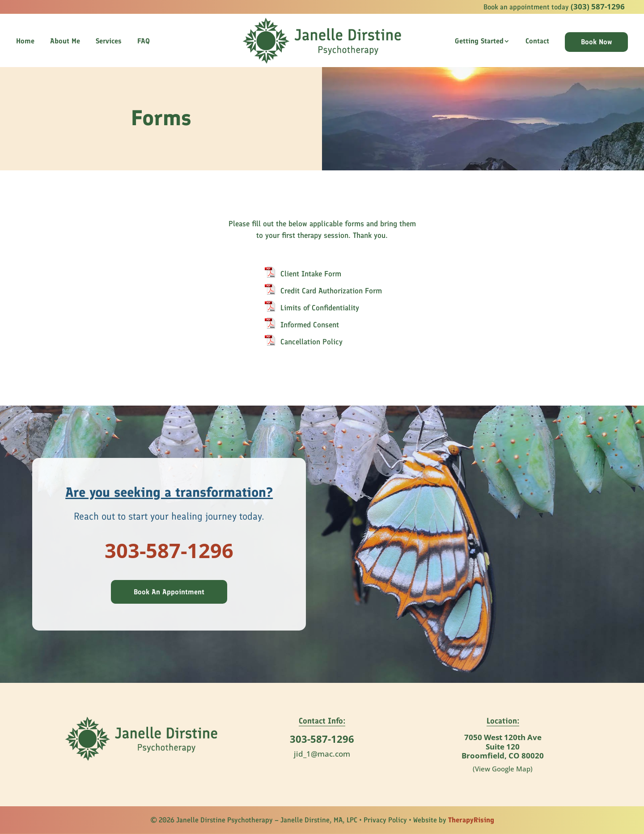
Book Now (596, 42)
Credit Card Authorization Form (331, 291)
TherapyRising (471, 820)
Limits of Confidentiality (320, 308)
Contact (537, 41)
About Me (65, 41)
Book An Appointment (169, 592)
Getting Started (479, 41)
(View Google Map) (503, 769)
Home (25, 41)
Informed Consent (310, 325)
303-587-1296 (169, 550)
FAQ (144, 41)
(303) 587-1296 (598, 6)
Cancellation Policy (311, 342)
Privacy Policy (385, 820)
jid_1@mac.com (322, 754)
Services (109, 41)
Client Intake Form (311, 274)
